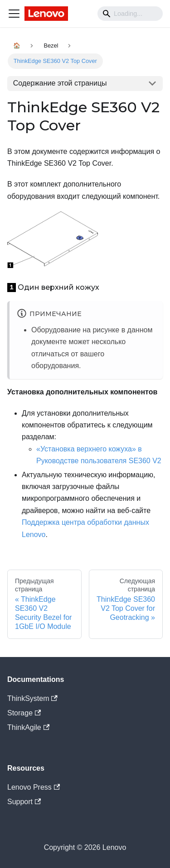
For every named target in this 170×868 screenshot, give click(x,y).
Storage (24, 713)
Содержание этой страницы (60, 83)
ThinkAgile (28, 727)
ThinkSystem (32, 698)
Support (24, 802)
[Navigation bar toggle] (14, 14)
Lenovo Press (34, 787)
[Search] (130, 14)
